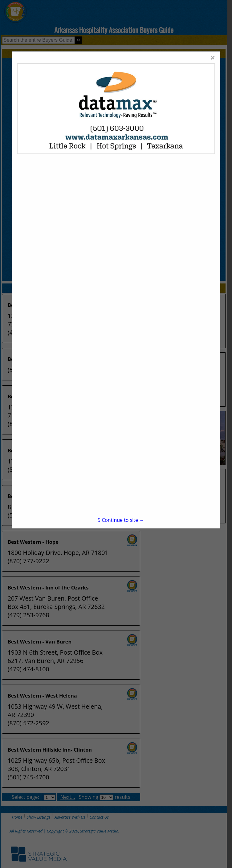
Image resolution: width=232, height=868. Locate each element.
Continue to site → (121, 520)
